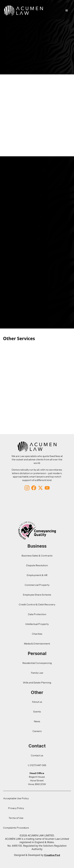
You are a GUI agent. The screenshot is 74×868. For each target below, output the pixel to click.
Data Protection (37, 614)
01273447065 (59, 210)
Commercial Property (37, 585)
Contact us (37, 755)
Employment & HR (37, 575)
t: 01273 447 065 (37, 765)
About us (37, 702)
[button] (67, 11)
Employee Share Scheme (37, 595)
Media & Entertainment (37, 644)
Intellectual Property (37, 624)
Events (37, 712)
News (37, 721)
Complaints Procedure (16, 828)
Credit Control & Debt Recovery (37, 604)
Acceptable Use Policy (16, 798)
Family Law (37, 673)
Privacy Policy (16, 808)
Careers (37, 731)
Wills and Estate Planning (37, 683)
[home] (23, 11)
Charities (37, 634)
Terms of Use (16, 818)
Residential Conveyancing (37, 663)
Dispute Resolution (37, 565)
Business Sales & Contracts (37, 556)
